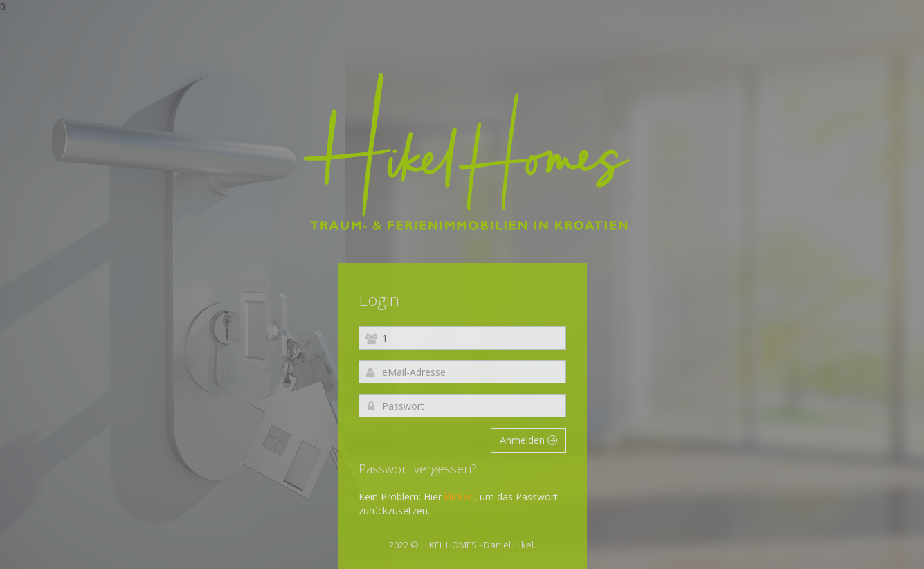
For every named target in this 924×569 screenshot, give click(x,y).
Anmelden (528, 440)
